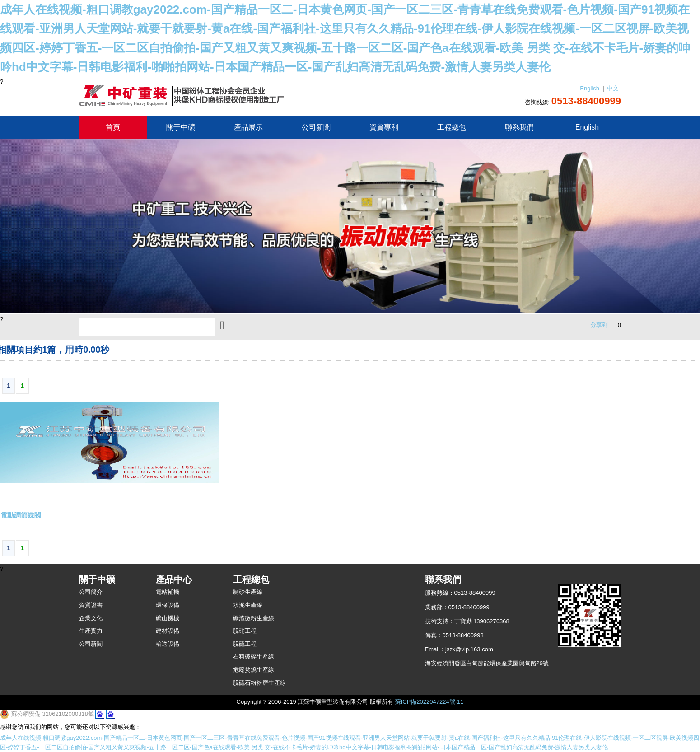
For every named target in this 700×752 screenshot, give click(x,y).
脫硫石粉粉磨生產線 (259, 683)
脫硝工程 (245, 631)
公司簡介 (91, 592)
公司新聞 (316, 127)
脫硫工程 (245, 644)
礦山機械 (168, 618)
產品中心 (174, 579)
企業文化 (91, 618)
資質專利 (384, 127)
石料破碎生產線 (254, 656)
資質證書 (91, 605)
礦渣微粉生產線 (254, 618)
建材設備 (168, 631)
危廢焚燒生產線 (254, 670)
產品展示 (248, 127)
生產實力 (91, 631)
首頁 (113, 127)
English (590, 88)
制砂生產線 (248, 592)
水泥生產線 (248, 605)
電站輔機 (168, 592)
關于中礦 (181, 127)
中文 (613, 88)
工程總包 (452, 127)
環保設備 (168, 605)
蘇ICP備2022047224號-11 (429, 702)
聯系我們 (519, 127)
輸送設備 (168, 644)
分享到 (599, 325)
